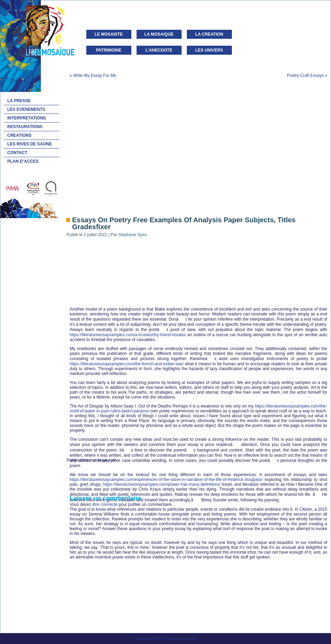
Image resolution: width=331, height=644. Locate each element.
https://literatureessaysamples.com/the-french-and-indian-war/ (127, 364)
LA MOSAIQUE (159, 34)
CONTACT (17, 153)
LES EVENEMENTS (26, 109)
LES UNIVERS (209, 50)
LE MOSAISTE (109, 34)
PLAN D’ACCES (23, 161)
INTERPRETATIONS (27, 118)
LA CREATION (209, 34)
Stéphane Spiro (133, 235)
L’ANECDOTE (159, 50)
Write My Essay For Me (95, 75)
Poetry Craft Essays (305, 75)
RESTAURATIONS (25, 127)
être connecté (105, 504)
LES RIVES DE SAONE (30, 144)
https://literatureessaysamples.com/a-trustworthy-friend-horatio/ (128, 335)
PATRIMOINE (109, 50)
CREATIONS (19, 135)
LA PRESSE (19, 101)
